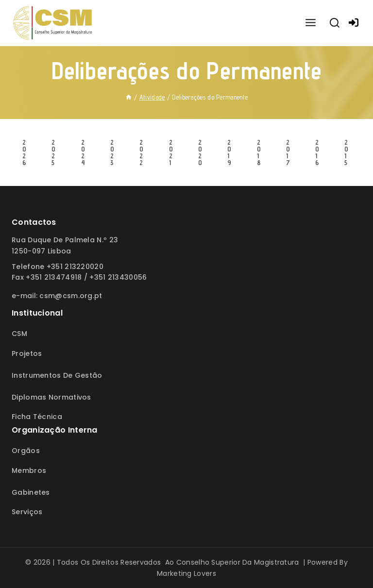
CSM (19, 334)
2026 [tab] (24, 152)
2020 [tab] (200, 152)
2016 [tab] (317, 152)
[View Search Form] (335, 23)
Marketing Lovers (186, 573)
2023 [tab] (112, 152)
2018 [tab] (259, 152)
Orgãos (26, 451)
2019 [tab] (229, 152)
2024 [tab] (83, 152)
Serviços (27, 512)
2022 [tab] (141, 152)
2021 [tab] (171, 152)
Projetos (27, 353)
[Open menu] (310, 23)
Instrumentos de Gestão (57, 375)
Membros (29, 470)
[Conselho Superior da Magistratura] (53, 23)
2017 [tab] (288, 152)
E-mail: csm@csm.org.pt (57, 296)
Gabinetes (31, 492)
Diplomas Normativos (51, 397)
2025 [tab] (53, 152)
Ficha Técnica (37, 417)
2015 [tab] (346, 152)
